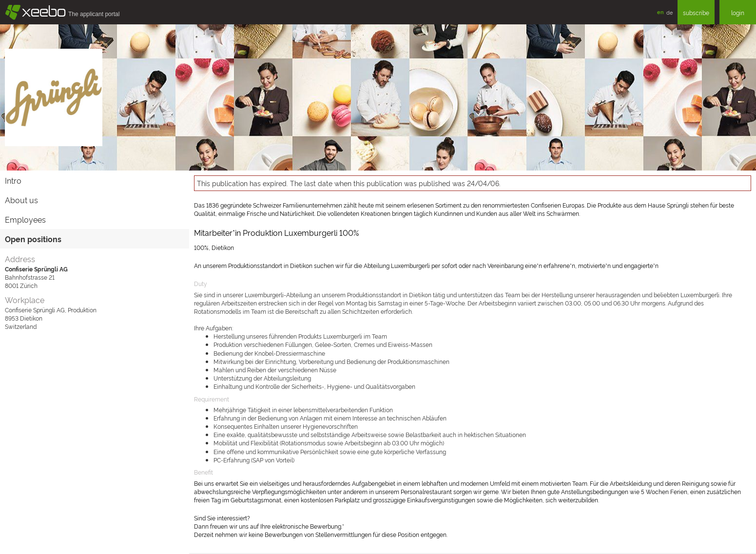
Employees (25, 219)
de (669, 12)
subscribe (696, 12)
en (660, 12)
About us (21, 200)
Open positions (33, 239)
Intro (13, 180)
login (738, 12)
